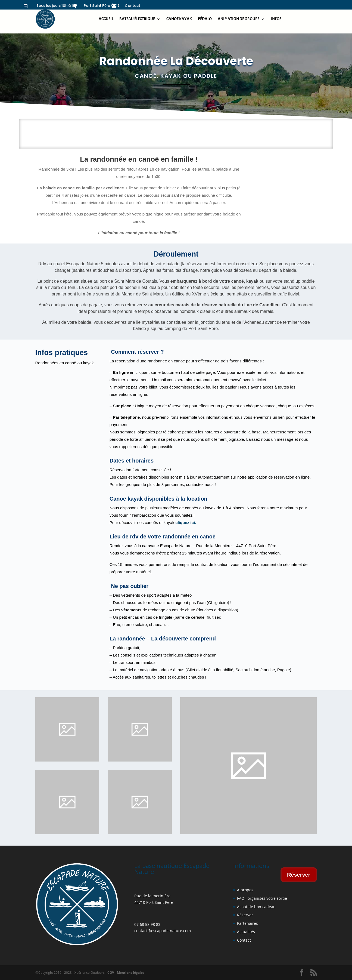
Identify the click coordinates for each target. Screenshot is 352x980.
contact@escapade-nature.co (161, 931)
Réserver (299, 875)
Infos (276, 19)
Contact (133, 6)
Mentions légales (130, 973)
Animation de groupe (239, 19)
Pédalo (205, 19)
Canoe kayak (179, 19)
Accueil (106, 19)
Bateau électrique (137, 19)
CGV (111, 973)
